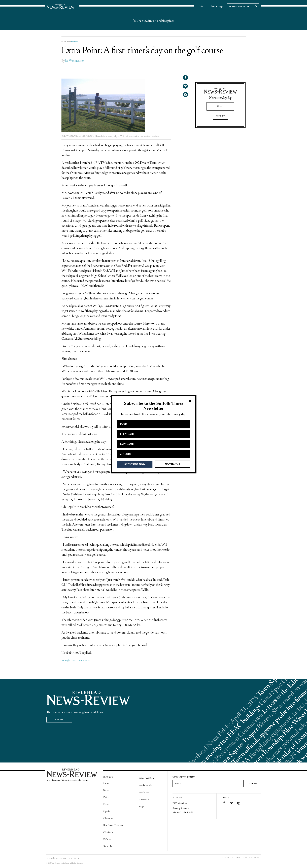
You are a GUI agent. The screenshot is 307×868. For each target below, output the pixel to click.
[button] (153, 406)
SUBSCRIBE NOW (135, 464)
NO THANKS (172, 464)
